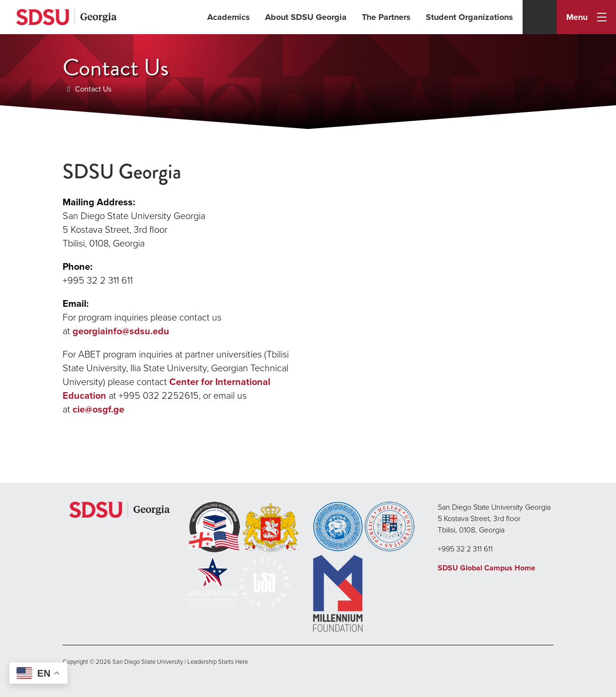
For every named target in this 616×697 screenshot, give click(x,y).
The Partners (386, 17)
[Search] (540, 17)
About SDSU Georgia (306, 17)
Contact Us (93, 89)
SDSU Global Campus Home (487, 568)
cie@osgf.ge (98, 409)
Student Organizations (469, 17)
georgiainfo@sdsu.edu (121, 331)
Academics (229, 17)
